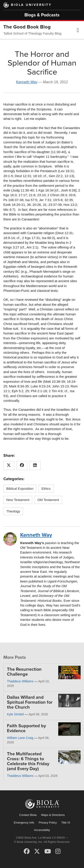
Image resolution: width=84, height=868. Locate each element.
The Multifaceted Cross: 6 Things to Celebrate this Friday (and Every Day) (28, 761)
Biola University (31, 5)
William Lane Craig (20, 738)
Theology (13, 511)
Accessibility (42, 830)
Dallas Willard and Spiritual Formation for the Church (30, 702)
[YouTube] (48, 851)
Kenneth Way (27, 82)
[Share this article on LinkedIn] (35, 466)
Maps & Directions (53, 815)
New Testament (18, 500)
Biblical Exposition (20, 489)
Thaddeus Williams (20, 681)
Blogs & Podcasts (42, 15)
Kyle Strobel (15, 714)
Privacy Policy (48, 823)
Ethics (46, 489)
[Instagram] (58, 851)
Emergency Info (24, 823)
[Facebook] (27, 851)
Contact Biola (28, 815)
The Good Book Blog (27, 27)
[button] (78, 30)
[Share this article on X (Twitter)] (9, 466)
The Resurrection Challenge (24, 672)
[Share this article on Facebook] (22, 466)
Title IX (66, 823)
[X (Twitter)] (37, 851)
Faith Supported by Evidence (26, 728)
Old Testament (48, 500)
